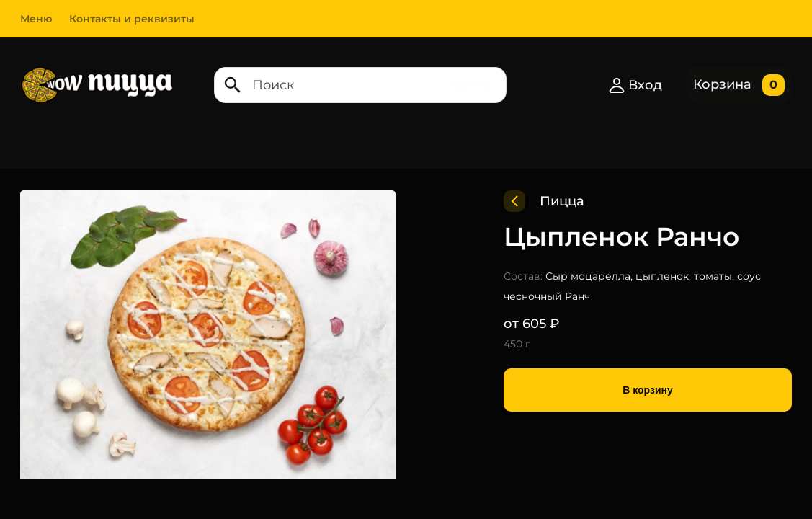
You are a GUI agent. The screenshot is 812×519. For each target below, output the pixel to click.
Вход (635, 85)
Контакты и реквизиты (132, 19)
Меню (36, 19)
